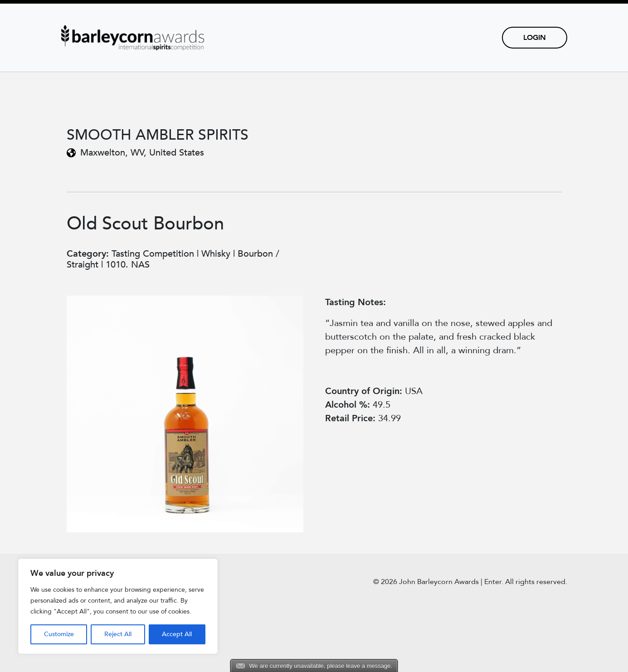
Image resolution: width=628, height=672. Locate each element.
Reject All (118, 634)
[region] (118, 606)
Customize (59, 634)
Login (535, 38)
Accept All (177, 634)
